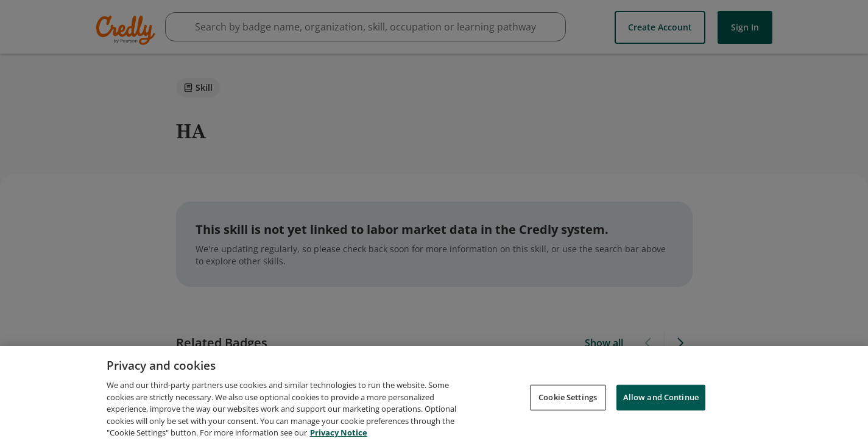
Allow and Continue (661, 404)
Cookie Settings (568, 404)
